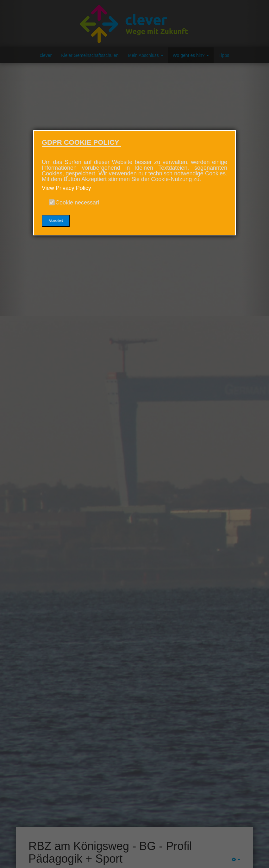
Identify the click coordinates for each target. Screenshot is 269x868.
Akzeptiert (56, 221)
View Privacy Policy (66, 188)
